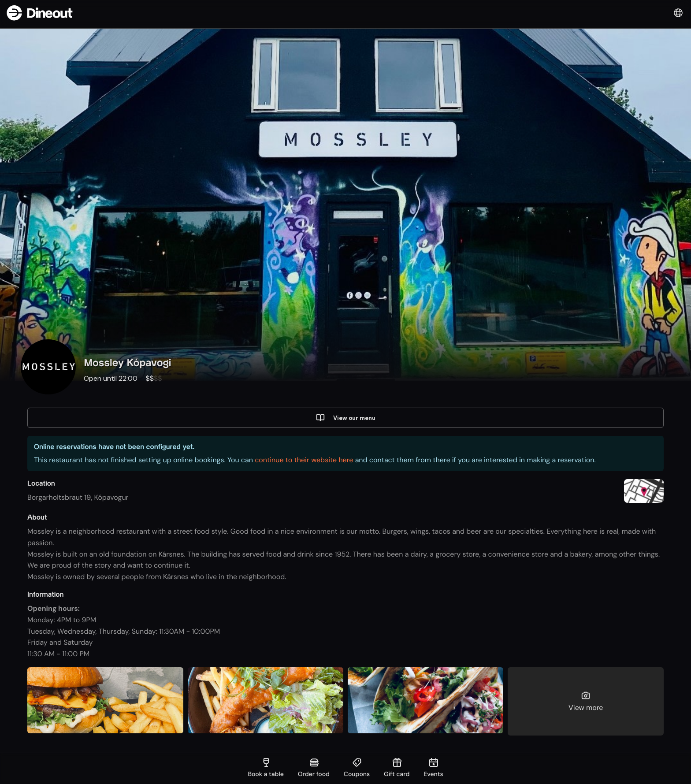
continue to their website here (304, 461)
